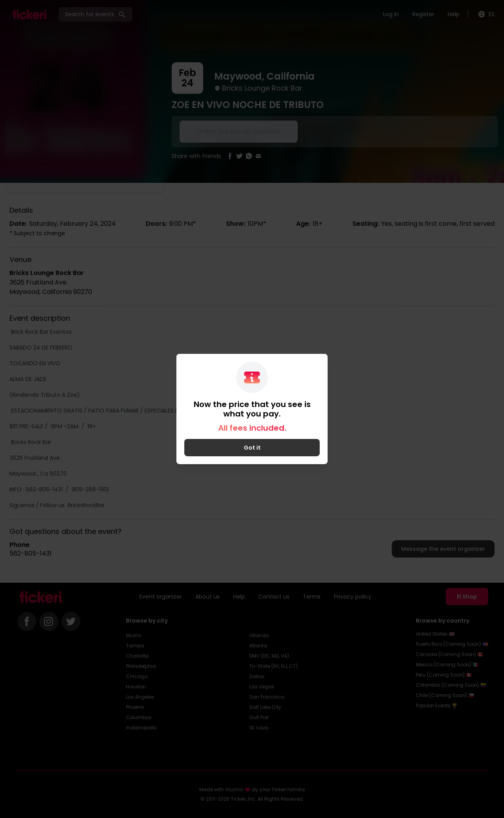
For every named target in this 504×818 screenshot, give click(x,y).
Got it (252, 448)
